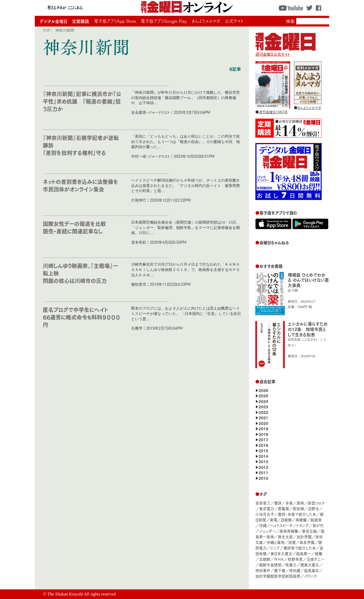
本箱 (289, 503)
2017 (263, 439)
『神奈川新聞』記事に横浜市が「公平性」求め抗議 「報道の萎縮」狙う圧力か (82, 101)
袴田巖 (295, 570)
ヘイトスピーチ (281, 525)
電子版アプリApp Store (115, 21)
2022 (263, 412)
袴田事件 (263, 570)
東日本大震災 (281, 553)
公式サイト (234, 21)
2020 (263, 423)
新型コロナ (316, 503)
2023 (263, 406)
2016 (263, 445)
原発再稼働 (289, 531)
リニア (275, 548)
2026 (263, 390)
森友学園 (307, 542)
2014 (263, 456)
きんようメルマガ (206, 21)
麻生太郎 (285, 536)
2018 (263, 434)
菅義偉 (283, 508)
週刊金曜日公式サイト (285, 51)
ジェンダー (267, 531)
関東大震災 (310, 565)
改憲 (292, 542)
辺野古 (313, 508)
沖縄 (263, 525)
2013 (263, 461)
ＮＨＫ (279, 559)
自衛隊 (286, 520)
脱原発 (316, 520)
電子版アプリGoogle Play (164, 21)
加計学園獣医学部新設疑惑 (278, 576)
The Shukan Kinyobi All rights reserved (82, 594)
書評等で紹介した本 (300, 548)
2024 (263, 401)
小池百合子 (265, 514)
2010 (263, 478)
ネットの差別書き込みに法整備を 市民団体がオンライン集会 (83, 185)
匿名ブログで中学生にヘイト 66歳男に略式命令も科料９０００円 (81, 317)
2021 (263, 417)
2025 (263, 395)
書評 (278, 503)
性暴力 (291, 565)
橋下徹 (280, 570)
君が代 (318, 525)
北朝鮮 (265, 559)
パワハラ (310, 576)
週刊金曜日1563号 (273, 112)
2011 (263, 472)
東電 (274, 520)
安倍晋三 (263, 503)
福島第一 (304, 553)
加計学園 (304, 536)
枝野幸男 (295, 559)
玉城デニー (315, 559)
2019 (263, 428)
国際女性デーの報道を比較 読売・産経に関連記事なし (74, 227)
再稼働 (301, 520)
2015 (263, 450)
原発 (300, 503)
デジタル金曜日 (53, 21)
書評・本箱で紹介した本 (297, 514)
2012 (263, 467)
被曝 (318, 553)
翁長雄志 (312, 570)
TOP (46, 30)
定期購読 (81, 21)
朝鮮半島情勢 (270, 565)
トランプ (302, 525)
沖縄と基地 (276, 542)
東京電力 (267, 508)
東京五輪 (309, 531)
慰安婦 (298, 508)
